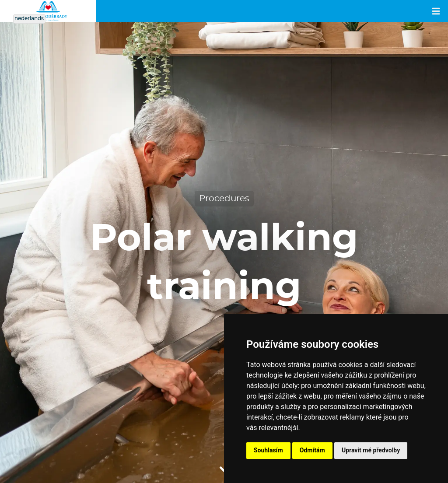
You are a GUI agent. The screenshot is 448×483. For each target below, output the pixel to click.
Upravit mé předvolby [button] (371, 450)
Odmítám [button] (312, 450)
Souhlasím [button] (268, 450)
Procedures (224, 199)
